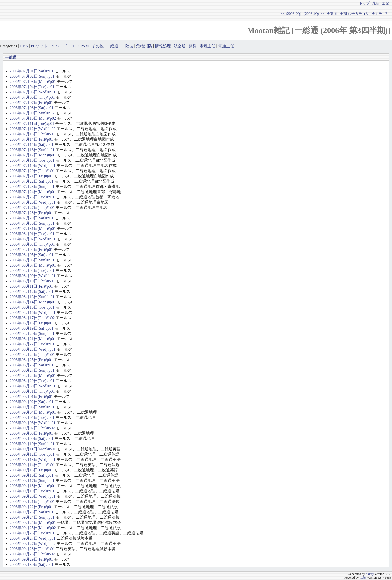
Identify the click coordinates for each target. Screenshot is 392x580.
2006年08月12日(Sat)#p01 (32, 291)
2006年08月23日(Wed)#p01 (33, 349)
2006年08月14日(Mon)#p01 (33, 302)
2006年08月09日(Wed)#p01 (33, 276)
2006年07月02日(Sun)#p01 (32, 76)
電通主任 (226, 46)
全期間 (332, 14)
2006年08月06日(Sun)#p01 (32, 260)
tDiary (370, 574)
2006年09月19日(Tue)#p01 (32, 491)
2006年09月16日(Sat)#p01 (32, 475)
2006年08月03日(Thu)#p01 (32, 244)
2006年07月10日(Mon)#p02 (33, 118)
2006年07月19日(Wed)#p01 (33, 166)
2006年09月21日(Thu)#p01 (32, 501)
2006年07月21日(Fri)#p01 (31, 176)
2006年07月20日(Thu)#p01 (32, 171)
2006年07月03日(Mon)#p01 (33, 82)
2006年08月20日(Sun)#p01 (32, 333)
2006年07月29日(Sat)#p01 (32, 218)
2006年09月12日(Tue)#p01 (32, 454)
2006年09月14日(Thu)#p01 (32, 465)
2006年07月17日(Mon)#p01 (33, 155)
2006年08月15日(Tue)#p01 (32, 307)
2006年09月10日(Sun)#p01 (32, 444)
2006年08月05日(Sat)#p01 (32, 255)
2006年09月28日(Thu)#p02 (32, 554)
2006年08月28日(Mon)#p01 (33, 375)
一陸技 (127, 46)
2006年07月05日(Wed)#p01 (33, 92)
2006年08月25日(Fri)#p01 (31, 360)
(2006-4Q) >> (314, 14)
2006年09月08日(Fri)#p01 (31, 433)
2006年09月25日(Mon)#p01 (33, 522)
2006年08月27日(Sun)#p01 (32, 370)
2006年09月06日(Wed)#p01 (33, 423)
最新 (376, 3)
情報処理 (163, 46)
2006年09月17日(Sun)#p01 (32, 480)
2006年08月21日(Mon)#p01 (33, 339)
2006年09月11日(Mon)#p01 (33, 449)
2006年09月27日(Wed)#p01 (33, 538)
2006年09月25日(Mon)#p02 (33, 528)
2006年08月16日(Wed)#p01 (33, 312)
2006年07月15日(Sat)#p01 (32, 145)
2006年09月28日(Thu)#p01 (32, 549)
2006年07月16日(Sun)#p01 (32, 150)
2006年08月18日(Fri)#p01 (31, 323)
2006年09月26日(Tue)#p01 (32, 533)
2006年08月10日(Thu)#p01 (32, 281)
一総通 (112, 46)
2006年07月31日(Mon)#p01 (33, 229)
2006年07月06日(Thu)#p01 (32, 97)
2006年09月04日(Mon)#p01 (33, 412)
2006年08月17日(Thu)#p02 (32, 318)
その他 (98, 46)
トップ (364, 3)
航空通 (180, 46)
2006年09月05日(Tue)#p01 (32, 417)
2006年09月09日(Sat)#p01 (32, 438)
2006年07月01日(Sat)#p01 (32, 71)
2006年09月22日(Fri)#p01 (31, 507)
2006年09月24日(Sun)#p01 (32, 517)
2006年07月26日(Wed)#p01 (33, 202)
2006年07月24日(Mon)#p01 (33, 192)
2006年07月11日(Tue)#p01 (32, 124)
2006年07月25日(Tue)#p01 (32, 197)
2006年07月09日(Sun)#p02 (32, 113)
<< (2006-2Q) (291, 14)
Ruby (363, 578)
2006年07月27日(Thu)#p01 (32, 208)
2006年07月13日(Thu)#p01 (32, 134)
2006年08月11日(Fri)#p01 (31, 286)
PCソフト (39, 46)
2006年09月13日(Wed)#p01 (33, 459)
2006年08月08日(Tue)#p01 (32, 271)
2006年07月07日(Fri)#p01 (31, 103)
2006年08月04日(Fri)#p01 (31, 250)
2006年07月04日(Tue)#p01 (32, 87)
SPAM (84, 46)
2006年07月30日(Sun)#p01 (32, 223)
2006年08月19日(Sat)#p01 (32, 328)
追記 (386, 3)
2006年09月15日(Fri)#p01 (31, 470)
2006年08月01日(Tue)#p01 (32, 234)
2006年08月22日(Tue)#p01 (32, 344)
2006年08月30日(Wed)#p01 (33, 386)
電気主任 (207, 46)
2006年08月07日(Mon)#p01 (33, 265)
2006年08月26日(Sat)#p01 (32, 365)
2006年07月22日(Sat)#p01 (32, 181)
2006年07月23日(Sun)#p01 (32, 187)
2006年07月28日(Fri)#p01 (31, 213)
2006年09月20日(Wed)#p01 (33, 496)
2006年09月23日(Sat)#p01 (32, 512)
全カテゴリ (380, 14)
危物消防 (144, 46)
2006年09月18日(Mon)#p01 (33, 486)
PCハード (59, 46)
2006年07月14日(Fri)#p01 (31, 139)
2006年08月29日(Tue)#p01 (32, 381)
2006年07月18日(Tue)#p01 (32, 160)
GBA (24, 46)
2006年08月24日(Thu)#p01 (32, 354)
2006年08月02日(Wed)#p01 (33, 239)
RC (73, 46)
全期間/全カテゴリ (354, 14)
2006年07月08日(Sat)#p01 (32, 108)
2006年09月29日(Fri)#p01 (31, 559)
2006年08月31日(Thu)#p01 (32, 391)
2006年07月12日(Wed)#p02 (33, 129)
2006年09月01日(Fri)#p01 (31, 396)
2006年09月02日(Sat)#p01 (32, 402)
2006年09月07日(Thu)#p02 (32, 428)
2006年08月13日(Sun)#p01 (32, 297)
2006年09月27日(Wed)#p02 (33, 543)
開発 (192, 46)
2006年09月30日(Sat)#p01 (32, 564)
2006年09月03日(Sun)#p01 (32, 407)
